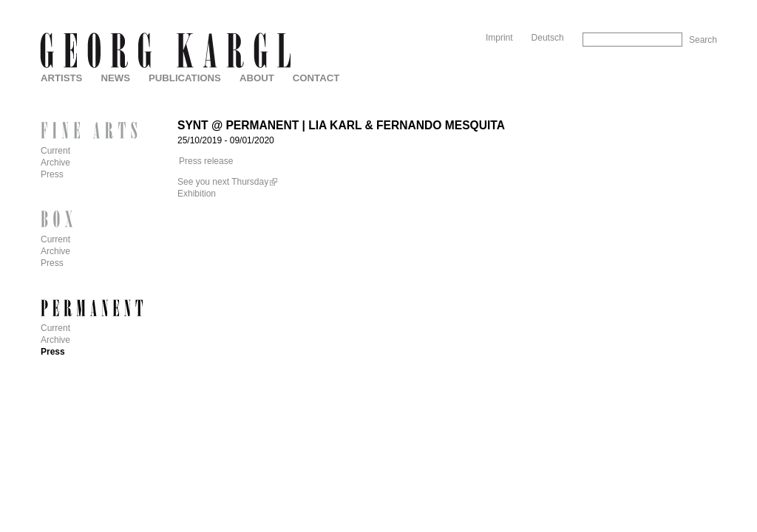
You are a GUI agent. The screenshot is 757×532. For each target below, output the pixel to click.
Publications (185, 78)
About (257, 78)
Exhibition (197, 194)
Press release (206, 161)
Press (52, 174)
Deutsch (548, 38)
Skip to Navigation (689, 6)
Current (55, 151)
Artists (61, 78)
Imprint (499, 38)
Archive (55, 163)
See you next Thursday (223, 182)
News (115, 78)
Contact (316, 78)
